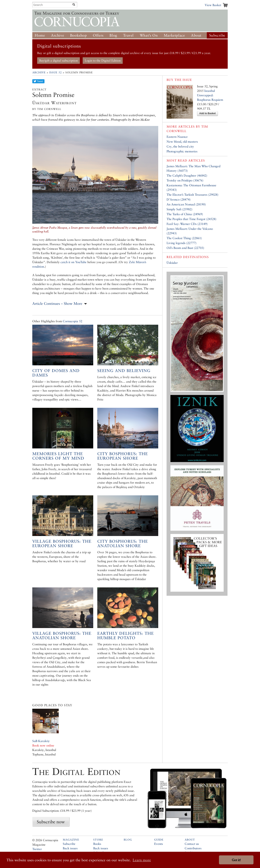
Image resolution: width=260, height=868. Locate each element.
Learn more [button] (142, 860)
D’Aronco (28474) (179, 199)
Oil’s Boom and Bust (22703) (185, 248)
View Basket (213, 5)
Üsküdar (172, 263)
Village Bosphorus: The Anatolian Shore (62, 636)
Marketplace (174, 35)
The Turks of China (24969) (185, 214)
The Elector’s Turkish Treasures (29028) (192, 195)
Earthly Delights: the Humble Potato (126, 636)
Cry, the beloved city (180, 146)
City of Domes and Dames (56, 373)
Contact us (192, 844)
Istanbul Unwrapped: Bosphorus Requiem (210, 95)
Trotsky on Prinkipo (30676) (185, 180)
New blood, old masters (182, 142)
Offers (98, 35)
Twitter (37, 849)
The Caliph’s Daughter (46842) (187, 175)
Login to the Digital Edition (103, 60)
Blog (113, 35)
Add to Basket (207, 113)
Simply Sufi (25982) (179, 209)
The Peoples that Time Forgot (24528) (191, 219)
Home (40, 35)
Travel (128, 35)
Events (159, 844)
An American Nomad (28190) (186, 204)
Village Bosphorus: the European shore (62, 544)
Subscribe (217, 35)
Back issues (70, 848)
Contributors (193, 848)
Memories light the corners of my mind (58, 456)
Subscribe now (51, 822)
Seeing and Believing (124, 371)
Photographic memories (182, 151)
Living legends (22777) (181, 243)
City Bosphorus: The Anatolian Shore (123, 544)
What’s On (149, 35)
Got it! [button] (236, 860)
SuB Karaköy (41, 741)
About (196, 35)
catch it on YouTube (74, 262)
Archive (57, 35)
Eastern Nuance (177, 137)
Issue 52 (56, 72)
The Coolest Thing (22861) (184, 238)
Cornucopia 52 (73, 321)
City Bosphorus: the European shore (123, 456)
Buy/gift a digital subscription (58, 60)
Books (97, 844)
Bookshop (79, 35)
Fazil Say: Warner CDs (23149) (187, 224)
